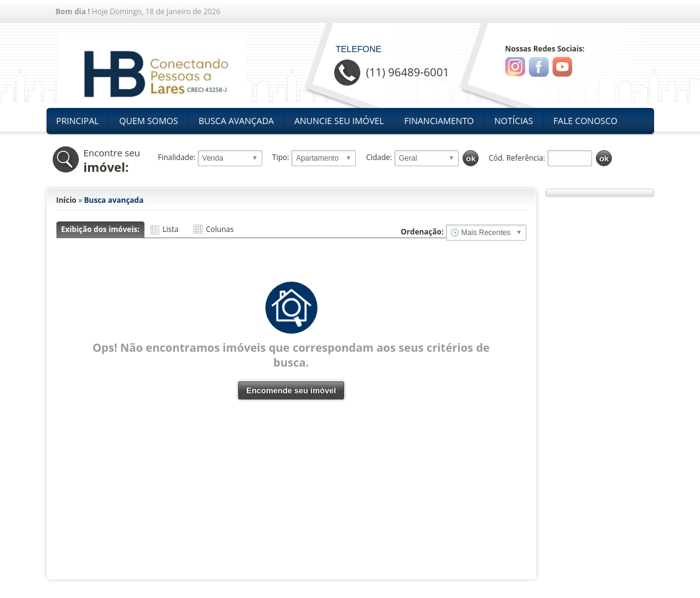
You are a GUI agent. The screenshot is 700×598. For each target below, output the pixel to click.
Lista (171, 229)
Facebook (539, 67)
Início (67, 200)
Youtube (562, 67)
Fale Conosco (586, 121)
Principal (78, 121)
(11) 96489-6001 (407, 72)
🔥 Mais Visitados (486, 233)
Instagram (515, 67)
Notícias (513, 121)
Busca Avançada (236, 121)
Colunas (220, 229)
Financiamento (439, 121)
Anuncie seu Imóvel (339, 121)
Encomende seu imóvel (291, 390)
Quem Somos (148, 121)
